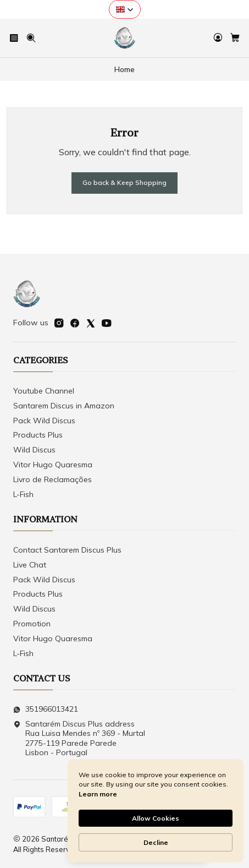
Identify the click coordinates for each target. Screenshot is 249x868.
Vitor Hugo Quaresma (53, 465)
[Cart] (235, 38)
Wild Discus (34, 450)
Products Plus (38, 435)
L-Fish (23, 494)
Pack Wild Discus (44, 421)
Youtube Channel (44, 391)
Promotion (32, 624)
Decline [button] (156, 842)
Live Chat (30, 565)
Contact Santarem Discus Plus (67, 550)
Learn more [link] (98, 794)
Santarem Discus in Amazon (64, 406)
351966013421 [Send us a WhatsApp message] (46, 709)
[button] (125, 9)
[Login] (218, 38)
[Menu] (14, 38)
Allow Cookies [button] (156, 818)
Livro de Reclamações (52, 479)
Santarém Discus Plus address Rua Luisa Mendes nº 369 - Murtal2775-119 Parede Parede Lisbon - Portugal (79, 738)
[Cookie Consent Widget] (156, 811)
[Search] (31, 38)
